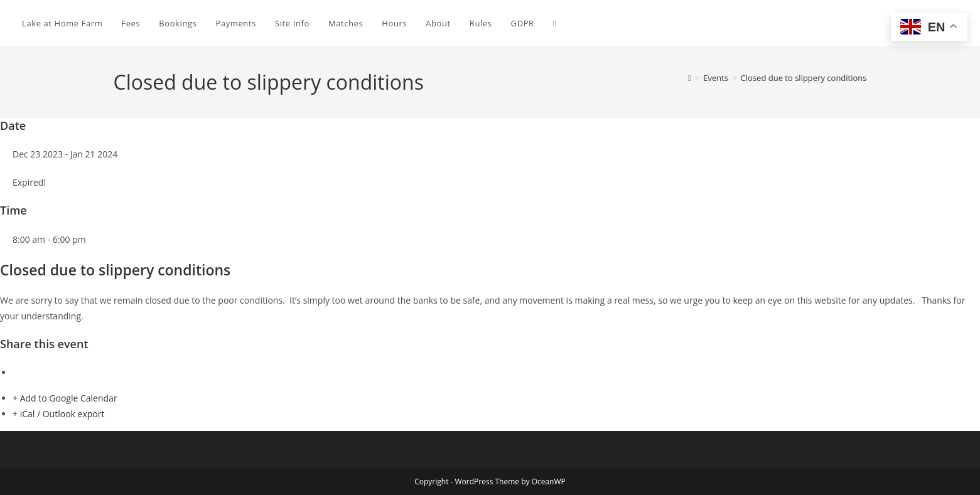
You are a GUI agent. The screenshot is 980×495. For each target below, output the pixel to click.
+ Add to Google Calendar (65, 398)
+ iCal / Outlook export (58, 414)
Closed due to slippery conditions (804, 78)
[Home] (690, 78)
